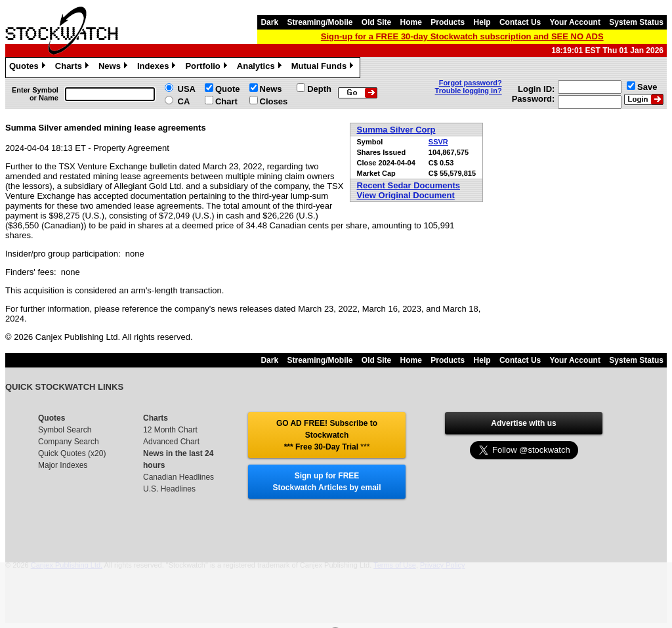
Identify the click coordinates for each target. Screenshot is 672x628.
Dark (269, 22)
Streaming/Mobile (320, 22)
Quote (228, 89)
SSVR (438, 142)
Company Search (69, 442)
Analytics (261, 68)
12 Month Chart (170, 430)
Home (411, 22)
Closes (274, 101)
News (115, 68)
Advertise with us (523, 423)
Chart (226, 101)
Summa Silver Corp (396, 130)
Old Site (376, 22)
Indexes (158, 68)
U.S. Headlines (169, 489)
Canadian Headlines (178, 477)
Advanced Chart (171, 442)
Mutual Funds (324, 68)
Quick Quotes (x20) (72, 453)
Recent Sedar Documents (409, 185)
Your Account (575, 22)
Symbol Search (65, 430)
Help (482, 22)
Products (448, 22)
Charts (73, 68)
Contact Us (520, 22)
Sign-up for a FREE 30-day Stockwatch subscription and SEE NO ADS (462, 36)
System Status (636, 22)
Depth (319, 89)
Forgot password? (471, 83)
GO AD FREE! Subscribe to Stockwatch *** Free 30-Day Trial (327, 435)
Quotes (29, 68)
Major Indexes (63, 465)
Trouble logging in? (469, 91)
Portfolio (207, 68)
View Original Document (406, 195)
